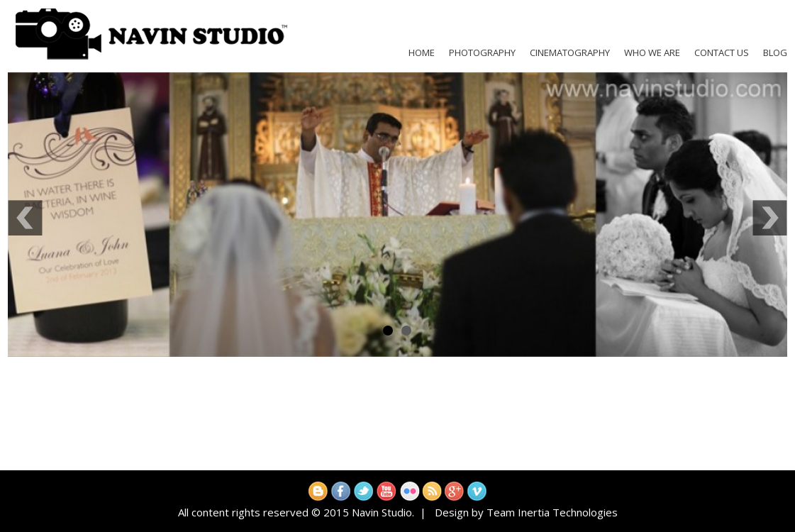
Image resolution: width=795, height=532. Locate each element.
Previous (25, 218)
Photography (482, 52)
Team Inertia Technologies (552, 512)
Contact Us (722, 52)
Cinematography (570, 52)
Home (422, 52)
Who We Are (652, 52)
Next (770, 218)
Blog (775, 52)
